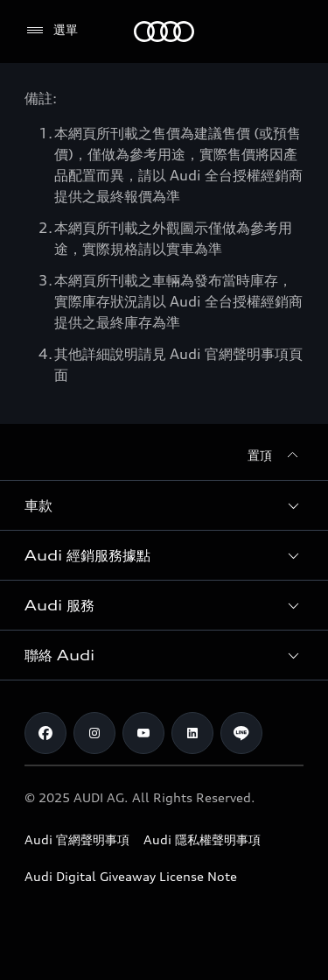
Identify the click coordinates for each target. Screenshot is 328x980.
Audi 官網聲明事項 (77, 839)
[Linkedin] (192, 733)
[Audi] (164, 32)
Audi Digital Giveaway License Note (131, 876)
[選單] (51, 31)
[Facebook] (45, 733)
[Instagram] (94, 733)
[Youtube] (143, 733)
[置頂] (276, 455)
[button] (164, 505)
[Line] (241, 733)
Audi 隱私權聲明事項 (202, 839)
